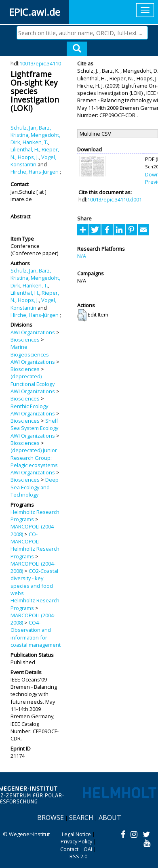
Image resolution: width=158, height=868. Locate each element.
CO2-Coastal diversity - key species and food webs (34, 582)
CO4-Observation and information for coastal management (36, 634)
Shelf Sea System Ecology (34, 424)
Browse (51, 818)
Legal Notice (76, 834)
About (110, 818)
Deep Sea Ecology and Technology (35, 487)
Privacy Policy (76, 841)
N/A (82, 256)
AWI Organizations (33, 332)
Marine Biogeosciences (30, 350)
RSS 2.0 (78, 856)
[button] (82, 315)
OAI (88, 849)
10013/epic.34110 (40, 63)
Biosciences (25, 340)
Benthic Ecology (29, 406)
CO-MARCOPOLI (25, 538)
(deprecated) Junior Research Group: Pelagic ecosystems (34, 458)
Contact (69, 849)
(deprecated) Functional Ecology (33, 380)
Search (81, 818)
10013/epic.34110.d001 (115, 199)
